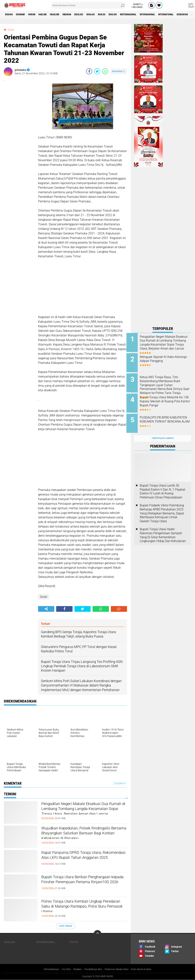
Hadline (51, 14)
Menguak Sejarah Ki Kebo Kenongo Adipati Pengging (165, 358)
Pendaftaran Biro (93, 969)
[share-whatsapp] (105, 71)
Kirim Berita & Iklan (145, 969)
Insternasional (157, 14)
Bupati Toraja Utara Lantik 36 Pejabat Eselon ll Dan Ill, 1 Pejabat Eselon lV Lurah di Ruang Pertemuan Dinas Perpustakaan (163, 485)
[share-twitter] (97, 71)
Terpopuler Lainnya (163, 432)
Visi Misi (63, 969)
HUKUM (38, 14)
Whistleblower (48, 969)
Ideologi (96, 14)
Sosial (12, 30)
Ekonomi (24, 14)
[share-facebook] (89, 71)
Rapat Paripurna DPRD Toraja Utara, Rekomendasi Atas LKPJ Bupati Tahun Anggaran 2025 (82, 859)
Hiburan (82, 14)
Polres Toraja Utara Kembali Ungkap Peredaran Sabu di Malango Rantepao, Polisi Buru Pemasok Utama (82, 908)
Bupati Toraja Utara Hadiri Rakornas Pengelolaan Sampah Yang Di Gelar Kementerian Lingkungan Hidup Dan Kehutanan (163, 529)
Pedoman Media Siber (118, 969)
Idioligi (124, 14)
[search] (88, 5)
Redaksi (75, 969)
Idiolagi (111, 14)
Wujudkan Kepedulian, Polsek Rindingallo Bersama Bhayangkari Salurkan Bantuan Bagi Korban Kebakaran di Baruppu (78, 838)
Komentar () (119, 71)
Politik (74, 942)
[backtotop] (97, 934)
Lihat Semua (66, 926)
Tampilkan (120, 783)
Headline (66, 14)
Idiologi (138, 14)
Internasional (181, 14)
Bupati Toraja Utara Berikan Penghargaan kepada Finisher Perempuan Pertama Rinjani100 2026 (81, 884)
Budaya (10, 14)
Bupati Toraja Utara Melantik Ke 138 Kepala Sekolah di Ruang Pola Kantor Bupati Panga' (167, 400)
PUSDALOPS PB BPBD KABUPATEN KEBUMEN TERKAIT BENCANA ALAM (165, 418)
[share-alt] (46, 609)
